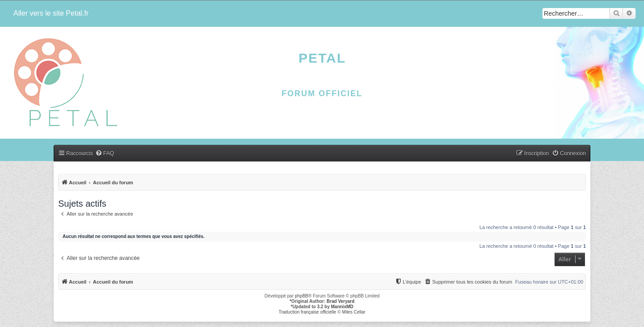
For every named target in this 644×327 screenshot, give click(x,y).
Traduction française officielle (307, 312)
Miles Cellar (354, 312)
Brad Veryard (340, 301)
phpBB (301, 296)
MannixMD (342, 307)
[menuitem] (105, 154)
